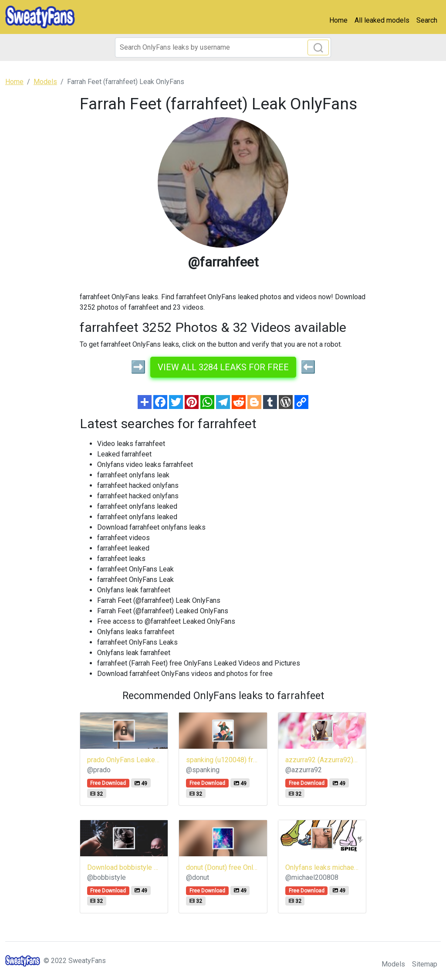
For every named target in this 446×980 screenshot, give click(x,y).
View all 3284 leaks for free (223, 367)
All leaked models (382, 20)
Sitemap (425, 964)
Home (338, 20)
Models (393, 964)
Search (427, 20)
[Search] (223, 47)
